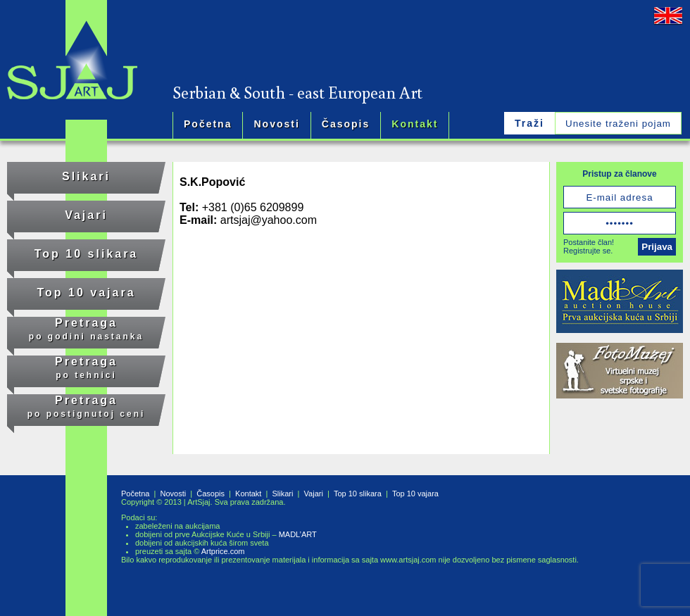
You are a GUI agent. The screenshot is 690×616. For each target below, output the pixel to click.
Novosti (276, 124)
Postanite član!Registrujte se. (589, 246)
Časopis (346, 124)
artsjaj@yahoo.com (269, 220)
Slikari (86, 176)
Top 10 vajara (86, 293)
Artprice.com (223, 551)
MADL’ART (298, 534)
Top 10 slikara (87, 254)
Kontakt (415, 124)
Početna (208, 124)
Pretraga (86, 329)
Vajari (86, 215)
